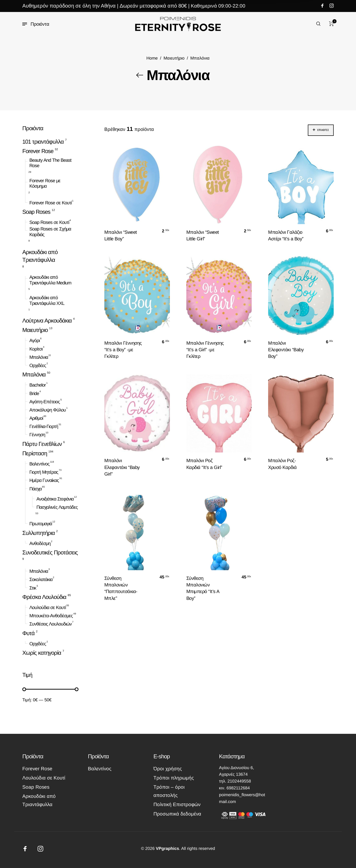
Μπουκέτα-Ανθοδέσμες (51, 616)
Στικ (33, 588)
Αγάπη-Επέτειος (45, 402)
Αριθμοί (36, 418)
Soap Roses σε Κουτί (49, 222)
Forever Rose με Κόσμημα (45, 183)
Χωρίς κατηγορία (42, 653)
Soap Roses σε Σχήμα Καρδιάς (50, 232)
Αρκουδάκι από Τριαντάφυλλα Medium (50, 280)
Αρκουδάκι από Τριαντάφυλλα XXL (47, 300)
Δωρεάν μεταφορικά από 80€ (153, 6)
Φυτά (28, 633)
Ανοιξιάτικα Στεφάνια (55, 499)
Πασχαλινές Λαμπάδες (57, 507)
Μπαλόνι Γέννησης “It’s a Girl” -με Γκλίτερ (205, 350)
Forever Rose (38, 151)
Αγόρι (35, 340)
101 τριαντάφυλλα (43, 142)
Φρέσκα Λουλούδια (44, 597)
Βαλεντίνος (39, 464)
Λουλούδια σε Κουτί (48, 607)
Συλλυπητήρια (39, 533)
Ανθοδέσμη (40, 543)
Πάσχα (35, 489)
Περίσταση (35, 453)
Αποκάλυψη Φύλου (48, 410)
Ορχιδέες (38, 365)
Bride (34, 393)
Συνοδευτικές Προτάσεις (50, 552)
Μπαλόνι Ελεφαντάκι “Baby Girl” (122, 467)
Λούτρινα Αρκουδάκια (47, 321)
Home (152, 58)
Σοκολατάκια (41, 579)
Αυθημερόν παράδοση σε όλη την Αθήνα (69, 6)
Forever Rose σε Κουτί (51, 203)
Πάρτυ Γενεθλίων (42, 444)
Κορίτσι (36, 349)
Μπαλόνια (39, 357)
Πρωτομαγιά (41, 524)
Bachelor (38, 385)
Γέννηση (37, 435)
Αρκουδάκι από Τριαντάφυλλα (40, 256)
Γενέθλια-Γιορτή (44, 426)
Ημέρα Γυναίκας (44, 480)
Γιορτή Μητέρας (44, 472)
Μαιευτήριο (174, 58)
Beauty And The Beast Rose (50, 163)
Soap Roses (36, 212)
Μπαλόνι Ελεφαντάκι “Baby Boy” (286, 350)
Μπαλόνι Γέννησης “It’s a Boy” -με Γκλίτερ (123, 350)
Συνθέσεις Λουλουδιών (51, 624)
